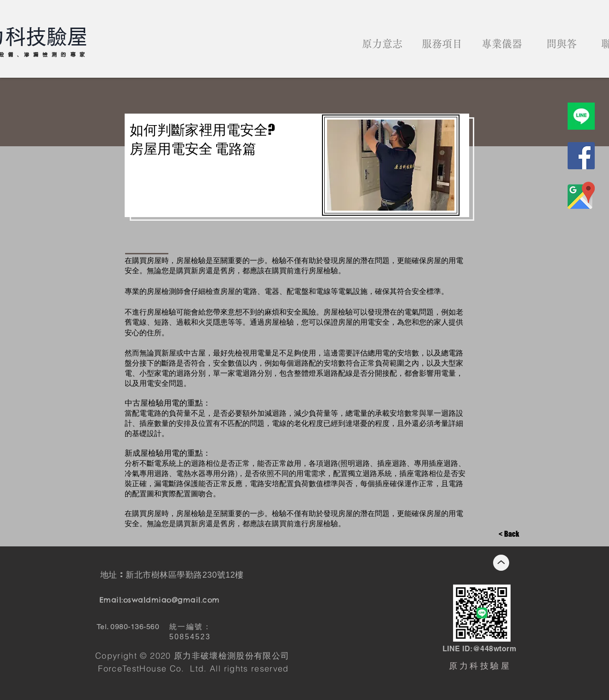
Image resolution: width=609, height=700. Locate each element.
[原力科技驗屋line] (581, 116)
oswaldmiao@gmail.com (172, 600)
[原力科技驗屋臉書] (581, 156)
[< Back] (509, 534)
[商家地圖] (581, 195)
